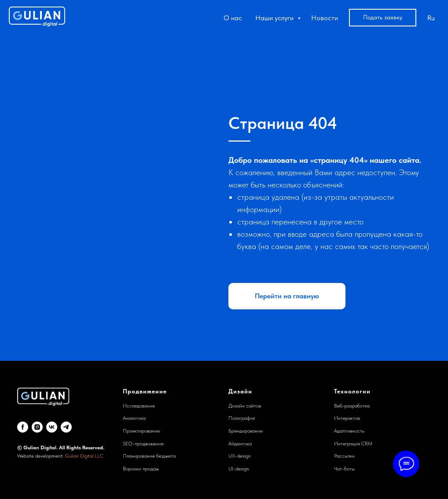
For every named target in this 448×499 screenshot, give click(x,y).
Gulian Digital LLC (84, 456)
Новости (325, 18)
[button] (383, 18)
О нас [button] (233, 18)
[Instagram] (37, 427)
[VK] (52, 427)
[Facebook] (23, 427)
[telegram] (66, 427)
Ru (431, 18)
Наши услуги (275, 18)
